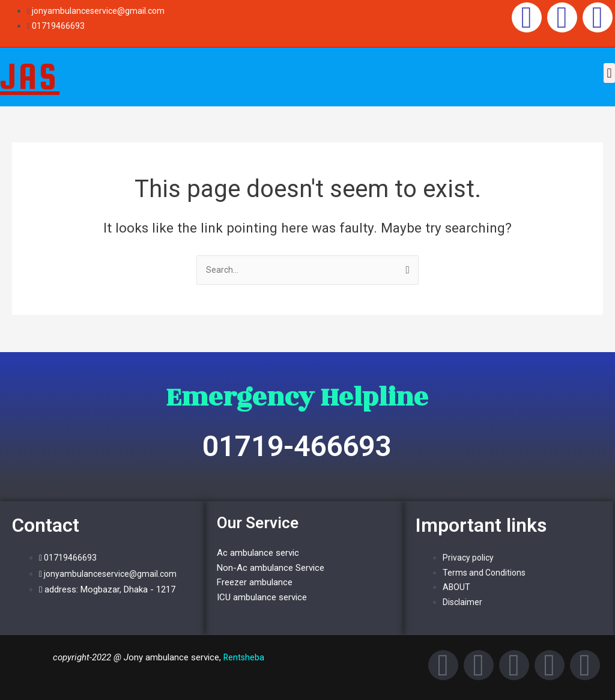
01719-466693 (297, 446)
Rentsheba (244, 657)
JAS (30, 76)
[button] (609, 73)
